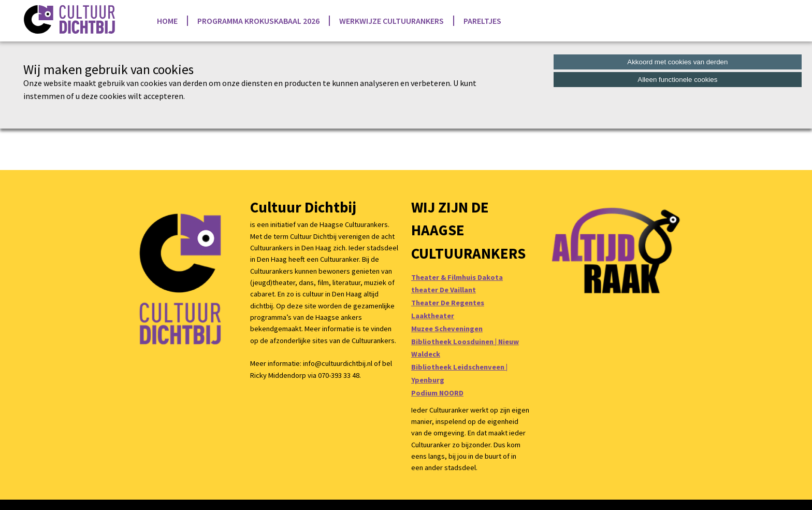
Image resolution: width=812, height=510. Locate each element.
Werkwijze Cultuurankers (392, 21)
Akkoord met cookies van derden (677, 62)
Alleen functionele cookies (677, 80)
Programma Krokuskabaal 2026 (258, 21)
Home (167, 21)
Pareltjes (482, 21)
